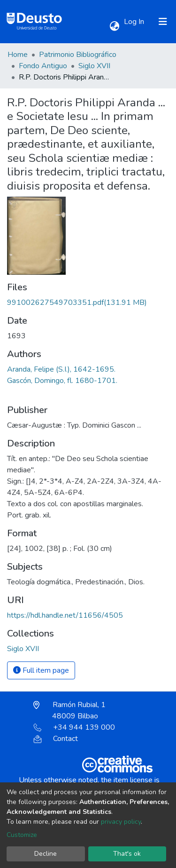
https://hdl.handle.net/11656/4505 (65, 615)
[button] (114, 26)
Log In (135, 22)
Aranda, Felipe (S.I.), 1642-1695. (61, 369)
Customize (22, 835)
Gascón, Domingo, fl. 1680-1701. (62, 381)
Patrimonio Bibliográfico (78, 55)
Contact (56, 739)
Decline (46, 854)
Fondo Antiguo (43, 66)
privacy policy (121, 822)
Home (18, 55)
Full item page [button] (41, 670)
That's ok (127, 854)
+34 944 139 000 (74, 727)
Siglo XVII (94, 66)
